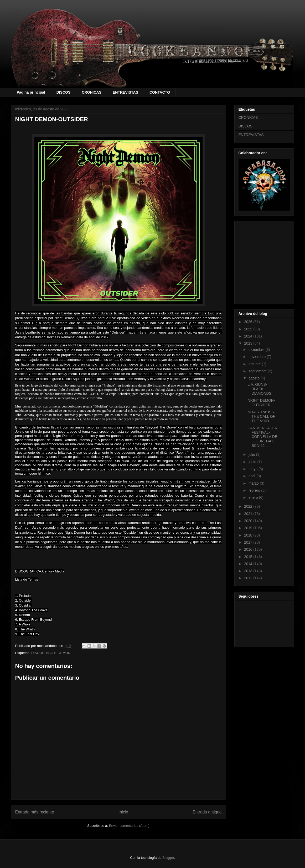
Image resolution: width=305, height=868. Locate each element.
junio (253, 462)
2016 (249, 549)
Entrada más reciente (35, 812)
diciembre (257, 350)
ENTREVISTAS (125, 92)
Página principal (31, 92)
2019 (249, 528)
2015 (249, 557)
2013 (249, 571)
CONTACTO (160, 92)
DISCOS (64, 92)
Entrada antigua (207, 812)
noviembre (258, 357)
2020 (249, 521)
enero (254, 497)
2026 (249, 322)
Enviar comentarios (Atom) (129, 826)
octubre (255, 364)
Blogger (168, 858)
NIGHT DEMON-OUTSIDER (261, 403)
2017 (249, 542)
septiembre (258, 371)
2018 (249, 535)
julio (252, 454)
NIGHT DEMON (58, 653)
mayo (254, 469)
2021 (249, 514)
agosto (255, 378)
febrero (255, 490)
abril (252, 476)
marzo (254, 483)
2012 (249, 578)
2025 (249, 329)
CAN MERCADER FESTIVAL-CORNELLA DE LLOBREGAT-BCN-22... (262, 437)
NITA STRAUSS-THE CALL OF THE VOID (261, 416)
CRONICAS (92, 92)
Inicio (123, 812)
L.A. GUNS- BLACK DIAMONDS (259, 389)
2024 (249, 336)
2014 (249, 564)
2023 (249, 343)
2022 (249, 506)
